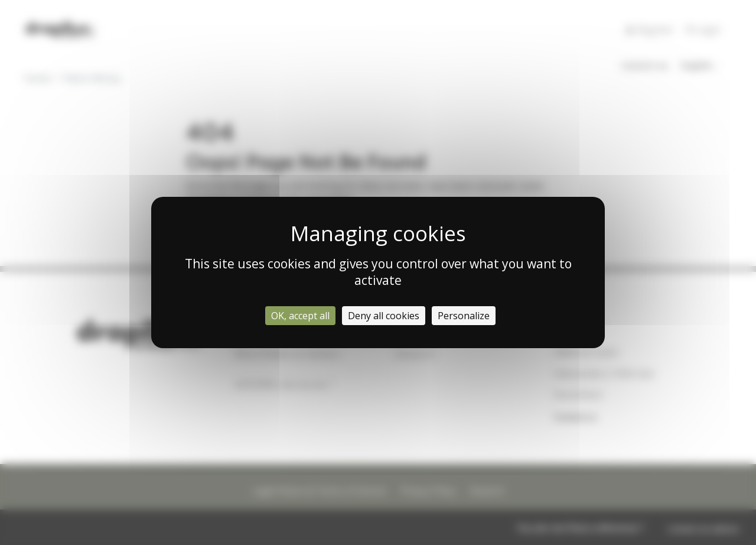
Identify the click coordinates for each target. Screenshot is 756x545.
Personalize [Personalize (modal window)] (464, 316)
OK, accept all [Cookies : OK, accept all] (300, 316)
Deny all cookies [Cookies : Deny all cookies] (384, 316)
